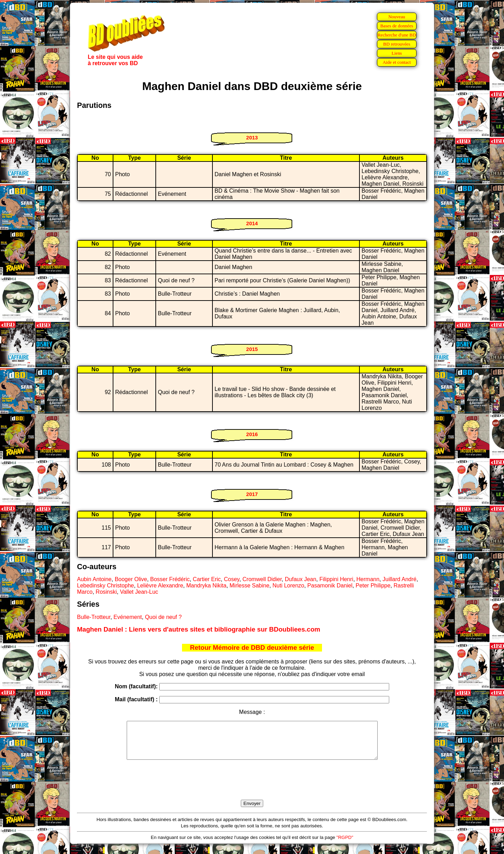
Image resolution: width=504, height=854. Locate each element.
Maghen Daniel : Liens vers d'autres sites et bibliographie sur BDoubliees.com (199, 629)
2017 (252, 494)
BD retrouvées (397, 44)
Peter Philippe (373, 586)
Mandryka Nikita (206, 586)
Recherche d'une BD (397, 35)
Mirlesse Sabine (250, 586)
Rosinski (106, 592)
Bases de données (397, 26)
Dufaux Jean (301, 579)
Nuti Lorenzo (289, 586)
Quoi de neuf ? (163, 617)
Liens (397, 53)
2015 (252, 349)
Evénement (128, 617)
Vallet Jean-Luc (139, 592)
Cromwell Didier (262, 579)
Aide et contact (397, 62)
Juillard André (400, 579)
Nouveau (397, 17)
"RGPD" (345, 845)
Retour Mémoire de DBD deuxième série (252, 648)
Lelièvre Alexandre (160, 586)
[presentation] (252, 788)
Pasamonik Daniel (330, 586)
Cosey (232, 579)
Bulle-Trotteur (94, 617)
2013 (252, 137)
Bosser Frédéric (170, 579)
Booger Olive (131, 579)
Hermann (368, 579)
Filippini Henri (336, 579)
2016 (252, 434)
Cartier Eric (207, 579)
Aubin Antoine (94, 579)
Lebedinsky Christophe (106, 586)
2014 (252, 223)
